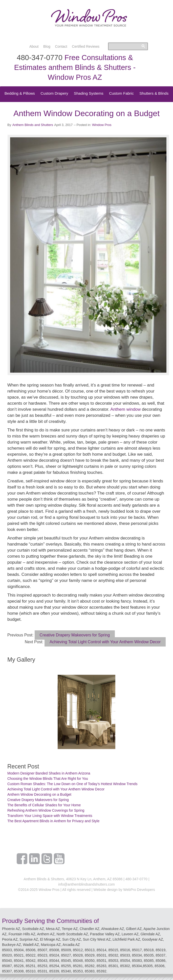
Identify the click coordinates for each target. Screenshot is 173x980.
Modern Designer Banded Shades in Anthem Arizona (49, 773)
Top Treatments (107, 104)
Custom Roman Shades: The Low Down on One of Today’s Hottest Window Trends (72, 784)
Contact (61, 46)
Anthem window (125, 409)
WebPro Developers (139, 890)
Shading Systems (89, 93)
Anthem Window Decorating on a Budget (39, 794)
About (34, 46)
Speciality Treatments (70, 104)
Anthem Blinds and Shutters (33, 125)
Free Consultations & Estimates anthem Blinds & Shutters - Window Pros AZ (75, 67)
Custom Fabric (121, 93)
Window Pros (102, 125)
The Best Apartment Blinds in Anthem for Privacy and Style (53, 821)
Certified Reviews (86, 46)
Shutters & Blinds (154, 93)
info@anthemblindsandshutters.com (87, 884)
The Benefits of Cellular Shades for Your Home (44, 805)
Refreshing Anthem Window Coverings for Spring (46, 810)
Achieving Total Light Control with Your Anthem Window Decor (105, 642)
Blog (47, 46)
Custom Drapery (54, 93)
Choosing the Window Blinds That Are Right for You (48, 779)
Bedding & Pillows (20, 93)
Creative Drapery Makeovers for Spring (75, 635)
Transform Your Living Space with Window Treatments (50, 816)
